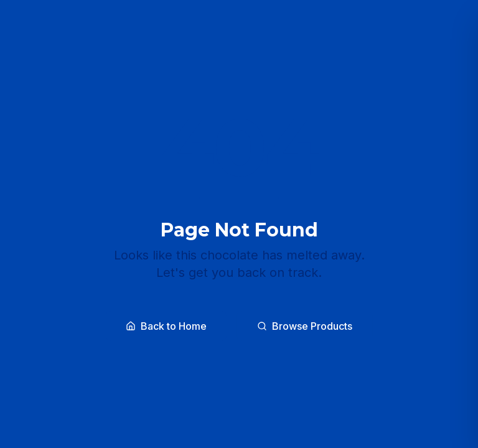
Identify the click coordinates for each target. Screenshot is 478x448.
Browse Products (305, 326)
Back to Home (166, 326)
